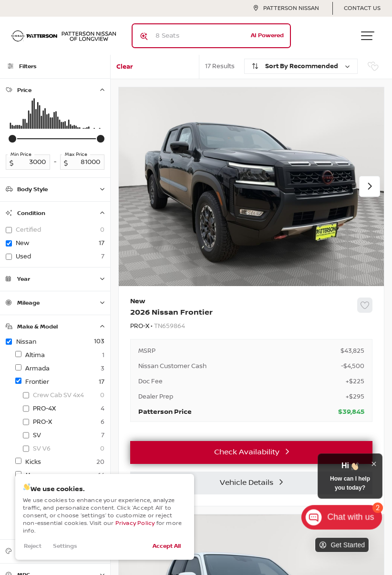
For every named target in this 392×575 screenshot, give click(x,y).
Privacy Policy (135, 523)
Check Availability (247, 452)
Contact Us (362, 8)
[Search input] (211, 36)
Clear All (125, 71)
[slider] (12, 139)
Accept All (167, 546)
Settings (65, 546)
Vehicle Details (247, 483)
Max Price (76, 154)
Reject (33, 546)
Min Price (21, 154)
